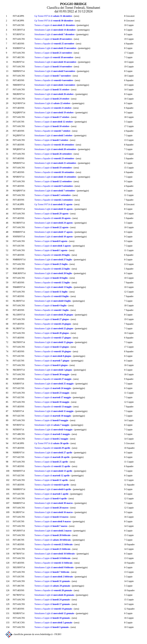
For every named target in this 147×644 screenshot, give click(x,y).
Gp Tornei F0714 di (53, 16)
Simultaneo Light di (55, 30)
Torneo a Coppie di (55, 25)
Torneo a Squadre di (54, 44)
